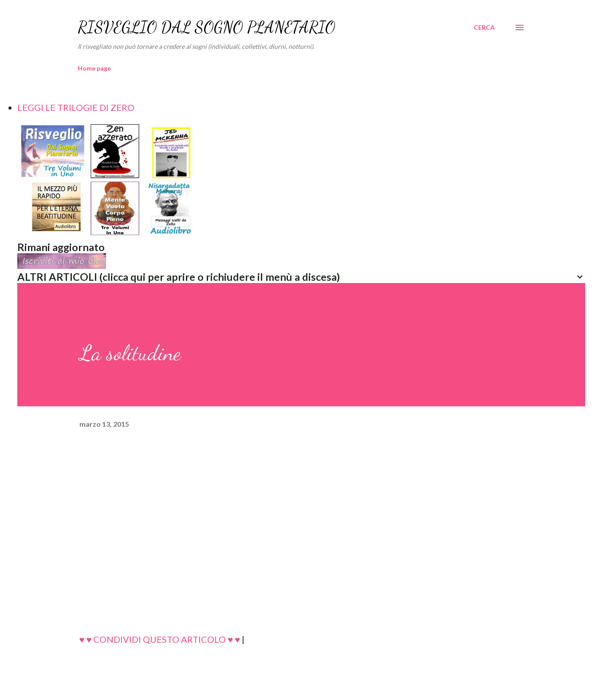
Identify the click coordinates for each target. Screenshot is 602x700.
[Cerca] (484, 28)
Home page (94, 68)
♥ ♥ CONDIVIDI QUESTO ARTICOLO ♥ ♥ (160, 639)
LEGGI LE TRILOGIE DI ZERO (76, 107)
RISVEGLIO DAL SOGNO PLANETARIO (207, 27)
